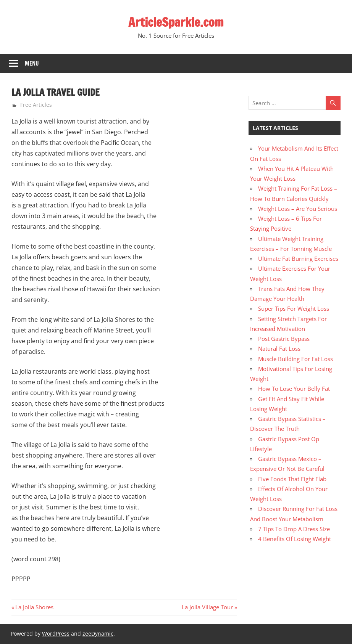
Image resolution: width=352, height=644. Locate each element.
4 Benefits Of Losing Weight (295, 539)
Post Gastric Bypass (284, 339)
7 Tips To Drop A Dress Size (294, 529)
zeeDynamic (98, 634)
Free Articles (36, 105)
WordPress (56, 634)
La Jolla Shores (34, 607)
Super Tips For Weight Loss (294, 308)
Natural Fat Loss (279, 348)
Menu (32, 63)
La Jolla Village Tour (207, 607)
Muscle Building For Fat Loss (295, 359)
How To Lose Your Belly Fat (294, 389)
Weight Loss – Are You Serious (298, 209)
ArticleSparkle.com (176, 22)
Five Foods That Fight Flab (292, 479)
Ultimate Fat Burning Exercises (298, 259)
